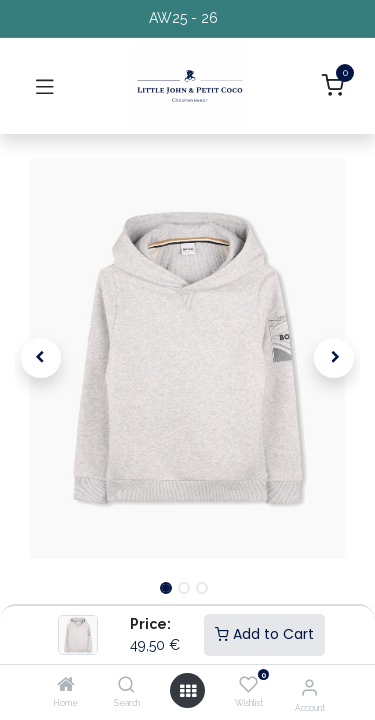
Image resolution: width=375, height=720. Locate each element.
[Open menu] (188, 691)
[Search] (126, 686)
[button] (41, 358)
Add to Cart (264, 634)
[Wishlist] (248, 685)
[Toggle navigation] (45, 86)
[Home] (66, 686)
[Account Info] (309, 687)
